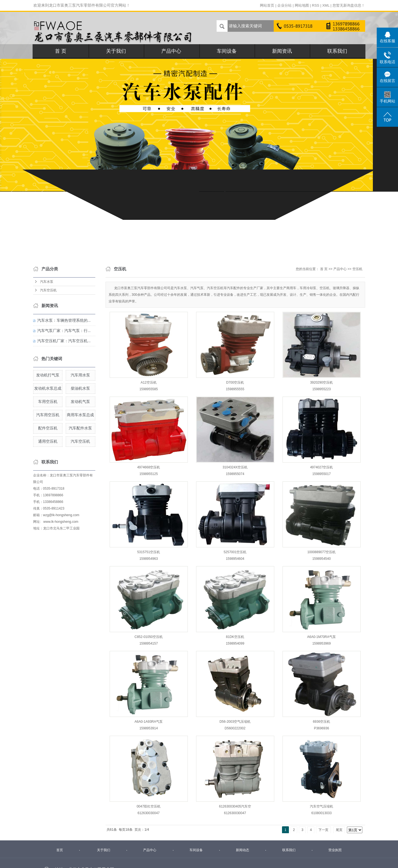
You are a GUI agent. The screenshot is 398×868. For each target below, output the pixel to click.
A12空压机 (148, 382)
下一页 (323, 830)
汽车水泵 (47, 282)
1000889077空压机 (322, 552)
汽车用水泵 (80, 375)
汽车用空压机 (48, 415)
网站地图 (302, 5)
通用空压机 (48, 441)
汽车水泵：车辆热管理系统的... (64, 320)
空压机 (357, 269)
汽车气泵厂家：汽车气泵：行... (64, 331)
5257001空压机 (235, 552)
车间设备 (227, 51)
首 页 (61, 51)
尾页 (339, 830)
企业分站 (284, 5)
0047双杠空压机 (149, 806)
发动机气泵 (80, 402)
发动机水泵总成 (48, 388)
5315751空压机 (149, 552)
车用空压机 (48, 402)
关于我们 (116, 51)
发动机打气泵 (48, 375)
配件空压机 (48, 428)
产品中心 (171, 51)
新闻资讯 (282, 51)
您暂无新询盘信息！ (349, 5)
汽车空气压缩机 (321, 806)
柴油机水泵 (80, 388)
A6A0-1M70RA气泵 (321, 637)
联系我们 (337, 51)
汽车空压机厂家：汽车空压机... (64, 341)
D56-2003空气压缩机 (235, 722)
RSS (316, 5)
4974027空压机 (322, 467)
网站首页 (267, 5)
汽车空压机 (48, 290)
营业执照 (335, 850)
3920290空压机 (322, 382)
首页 (60, 850)
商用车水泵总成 (80, 415)
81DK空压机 (235, 637)
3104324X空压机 (235, 467)
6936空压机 (322, 722)
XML (326, 5)
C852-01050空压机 (149, 637)
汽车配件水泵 (80, 428)
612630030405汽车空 (235, 806)
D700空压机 (235, 382)
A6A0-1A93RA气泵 (149, 722)
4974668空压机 (149, 467)
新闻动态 (243, 850)
